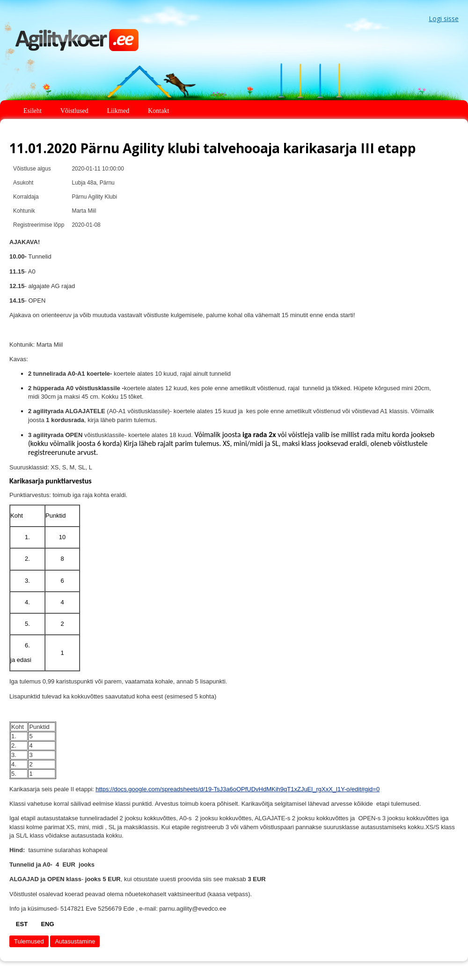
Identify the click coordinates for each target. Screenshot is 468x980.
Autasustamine (75, 941)
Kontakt (158, 111)
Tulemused (29, 941)
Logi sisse (444, 19)
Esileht (33, 111)
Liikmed (118, 111)
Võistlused (74, 111)
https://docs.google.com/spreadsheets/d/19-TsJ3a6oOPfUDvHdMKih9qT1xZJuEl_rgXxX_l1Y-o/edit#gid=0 (238, 789)
